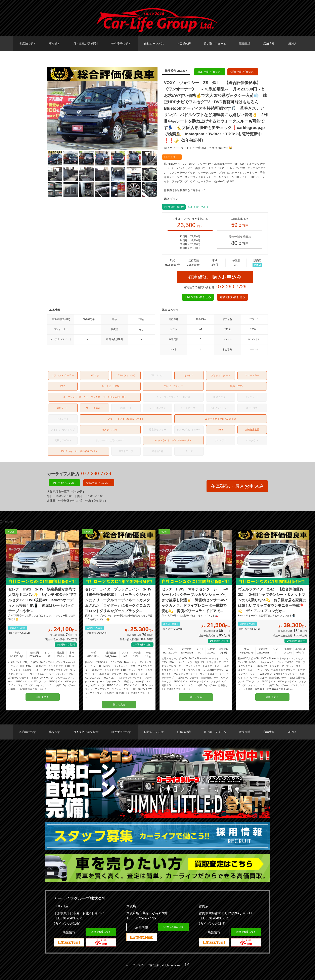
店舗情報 (269, 44)
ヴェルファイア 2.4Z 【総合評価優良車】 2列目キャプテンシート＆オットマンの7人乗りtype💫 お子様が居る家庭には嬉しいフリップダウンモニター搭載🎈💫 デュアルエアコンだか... (272, 600)
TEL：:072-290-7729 (141, 918)
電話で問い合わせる (243, 72)
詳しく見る (43, 697)
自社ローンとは (154, 44)
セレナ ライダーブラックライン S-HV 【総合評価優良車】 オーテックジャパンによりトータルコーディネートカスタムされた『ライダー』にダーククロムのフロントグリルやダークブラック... (119, 600)
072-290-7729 (231, 287)
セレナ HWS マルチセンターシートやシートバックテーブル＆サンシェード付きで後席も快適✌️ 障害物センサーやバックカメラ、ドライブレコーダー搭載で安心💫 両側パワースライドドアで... (195, 600)
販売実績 (245, 44)
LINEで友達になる (101, 932)
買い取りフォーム (215, 44)
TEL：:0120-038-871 (214, 918)
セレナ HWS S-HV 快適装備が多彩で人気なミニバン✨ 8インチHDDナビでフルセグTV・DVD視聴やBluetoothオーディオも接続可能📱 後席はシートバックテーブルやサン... (42, 600)
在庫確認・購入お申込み (215, 277)
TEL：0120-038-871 (68, 918)
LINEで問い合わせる (210, 72)
